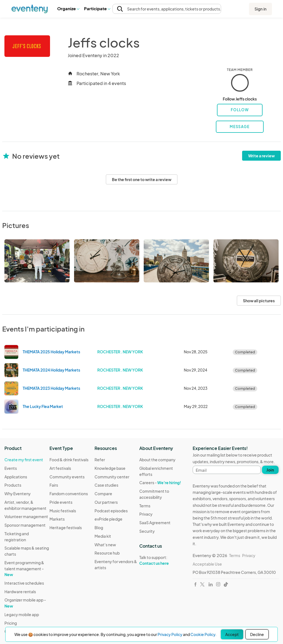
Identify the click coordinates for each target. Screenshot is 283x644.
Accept (232, 634)
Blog (99, 528)
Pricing (11, 623)
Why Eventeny (18, 494)
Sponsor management (25, 525)
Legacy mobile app (22, 614)
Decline (257, 634)
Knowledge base (110, 468)
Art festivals (60, 468)
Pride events (61, 502)
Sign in (260, 9)
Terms (145, 506)
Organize (68, 8)
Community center (112, 477)
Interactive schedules (24, 583)
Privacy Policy (170, 634)
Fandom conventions (69, 494)
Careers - (160, 483)
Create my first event (24, 460)
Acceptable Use (207, 564)
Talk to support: (162, 560)
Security (147, 531)
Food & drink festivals (69, 460)
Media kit (103, 536)
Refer (100, 460)
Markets (57, 519)
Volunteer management (26, 516)
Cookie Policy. (203, 634)
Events (11, 468)
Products (13, 485)
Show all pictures (259, 301)
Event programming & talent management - (24, 569)
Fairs (54, 485)
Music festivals (63, 511)
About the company (157, 460)
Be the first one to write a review (142, 179)
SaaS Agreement (155, 523)
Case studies (106, 485)
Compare (103, 494)
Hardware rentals (20, 592)
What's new (105, 545)
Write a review (261, 156)
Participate (97, 8)
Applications (16, 477)
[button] (68, 9)
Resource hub (107, 553)
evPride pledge (108, 519)
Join (270, 470)
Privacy (146, 514)
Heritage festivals (66, 528)
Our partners (106, 502)
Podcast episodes (111, 511)
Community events (67, 477)
